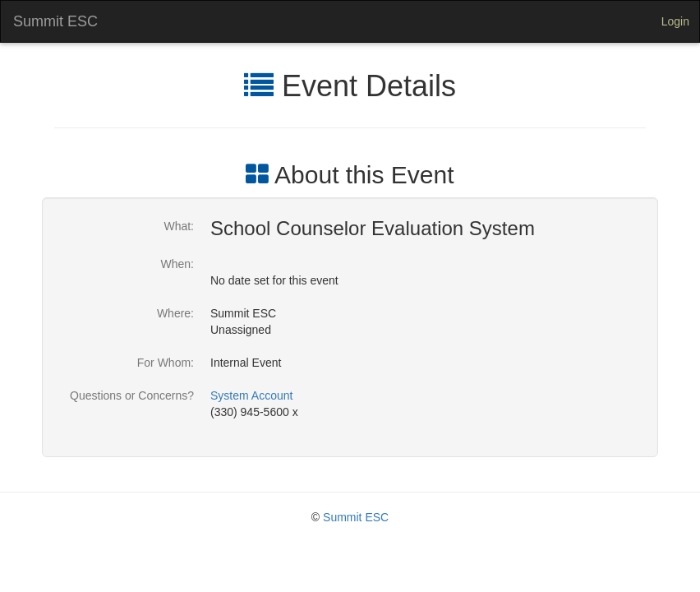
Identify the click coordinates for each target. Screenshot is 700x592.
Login (675, 21)
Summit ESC (55, 21)
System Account (251, 395)
